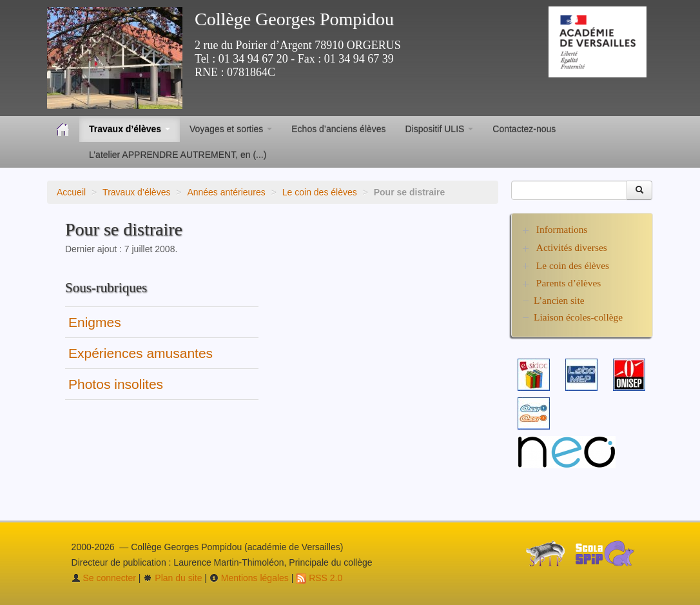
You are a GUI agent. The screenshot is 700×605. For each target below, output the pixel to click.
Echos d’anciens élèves (338, 129)
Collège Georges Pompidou (294, 19)
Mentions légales (249, 578)
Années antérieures (226, 192)
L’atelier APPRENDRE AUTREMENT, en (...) (178, 155)
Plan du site (172, 578)
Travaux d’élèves (136, 192)
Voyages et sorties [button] (231, 129)
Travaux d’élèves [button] (130, 129)
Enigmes (95, 322)
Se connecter (104, 578)
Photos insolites (116, 384)
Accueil (71, 192)
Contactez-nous (524, 129)
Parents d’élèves (569, 283)
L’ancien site (559, 300)
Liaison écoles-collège (578, 317)
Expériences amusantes (141, 353)
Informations (562, 229)
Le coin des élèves (320, 192)
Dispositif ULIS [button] (440, 129)
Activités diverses (572, 247)
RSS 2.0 (319, 578)
